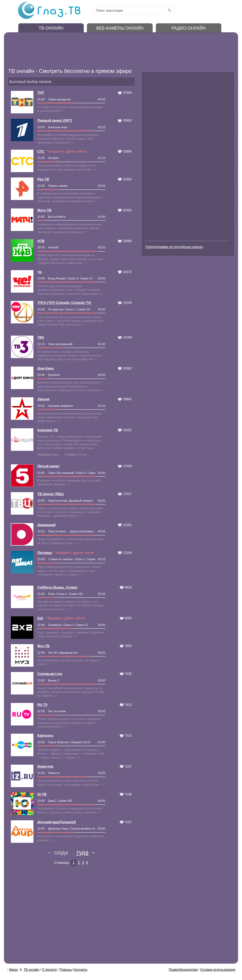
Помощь (66, 970)
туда (82, 852)
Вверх (13, 970)
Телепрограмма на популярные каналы (174, 247)
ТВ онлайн (31, 970)
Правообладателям (183, 970)
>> (63, 111)
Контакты (81, 970)
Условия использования (218, 970)
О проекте (49, 970)
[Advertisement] (107, 49)
